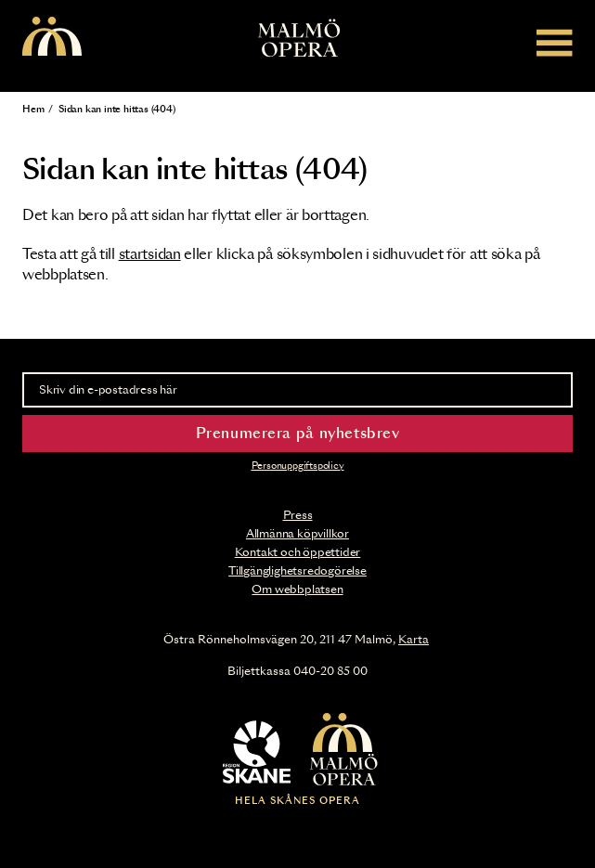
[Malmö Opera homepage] (52, 38)
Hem (33, 110)
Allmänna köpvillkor (297, 534)
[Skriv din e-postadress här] (297, 390)
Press (298, 515)
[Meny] (555, 42)
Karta (414, 640)
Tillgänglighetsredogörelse (297, 571)
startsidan (150, 255)
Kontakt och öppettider (298, 552)
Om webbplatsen (297, 589)
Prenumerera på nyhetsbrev (298, 434)
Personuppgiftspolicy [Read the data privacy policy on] (298, 466)
